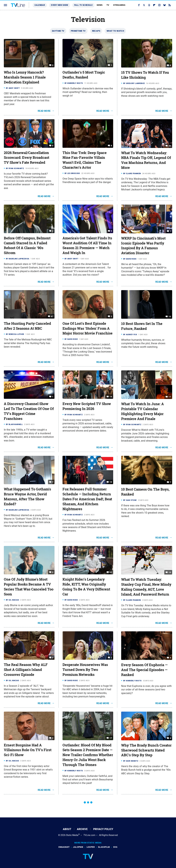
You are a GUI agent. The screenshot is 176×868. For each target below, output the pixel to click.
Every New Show (60, 5)
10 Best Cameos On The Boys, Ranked (145, 492)
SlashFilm (104, 847)
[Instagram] (159, 5)
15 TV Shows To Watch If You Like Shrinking (145, 75)
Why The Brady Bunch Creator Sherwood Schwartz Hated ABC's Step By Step (146, 750)
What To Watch (115, 31)
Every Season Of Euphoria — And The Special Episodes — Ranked (144, 670)
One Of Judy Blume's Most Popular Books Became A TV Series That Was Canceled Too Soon (29, 587)
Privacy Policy (103, 829)
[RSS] (170, 5)
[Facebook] (139, 5)
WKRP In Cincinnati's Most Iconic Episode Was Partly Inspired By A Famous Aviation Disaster (143, 246)
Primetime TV (78, 31)
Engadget (64, 847)
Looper (91, 847)
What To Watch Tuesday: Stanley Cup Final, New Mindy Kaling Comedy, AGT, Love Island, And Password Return (146, 587)
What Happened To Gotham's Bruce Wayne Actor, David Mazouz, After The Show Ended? (27, 496)
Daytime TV (58, 31)
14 (111, 397)
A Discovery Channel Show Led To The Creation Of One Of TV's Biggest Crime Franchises (29, 411)
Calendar (40, 5)
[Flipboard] (154, 5)
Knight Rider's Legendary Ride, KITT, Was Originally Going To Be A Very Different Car (86, 587)
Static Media (72, 835)
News (100, 5)
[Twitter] (144, 5)
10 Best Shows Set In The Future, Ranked (142, 326)
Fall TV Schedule (83, 5)
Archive (82, 829)
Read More (44, 111)
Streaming (119, 5)
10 (170, 317)
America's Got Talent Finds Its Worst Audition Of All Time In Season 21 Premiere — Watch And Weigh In (87, 245)
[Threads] (149, 5)
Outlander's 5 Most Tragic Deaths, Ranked (84, 75)
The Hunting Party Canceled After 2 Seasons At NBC (27, 326)
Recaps (96, 31)
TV (108, 5)
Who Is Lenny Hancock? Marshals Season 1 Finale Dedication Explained (25, 77)
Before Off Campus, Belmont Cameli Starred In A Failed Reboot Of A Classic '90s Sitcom (27, 245)
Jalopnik (78, 847)
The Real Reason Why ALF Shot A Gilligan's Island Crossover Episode (26, 670)
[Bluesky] (164, 5)
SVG (115, 847)
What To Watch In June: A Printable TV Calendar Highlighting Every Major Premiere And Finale (143, 411)
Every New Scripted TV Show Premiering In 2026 (87, 406)
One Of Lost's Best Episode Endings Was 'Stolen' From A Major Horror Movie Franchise (88, 328)
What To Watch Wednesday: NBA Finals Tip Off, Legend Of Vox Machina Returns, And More (146, 160)
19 (111, 482)
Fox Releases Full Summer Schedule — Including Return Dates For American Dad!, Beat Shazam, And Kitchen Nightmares (87, 499)
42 (111, 572)
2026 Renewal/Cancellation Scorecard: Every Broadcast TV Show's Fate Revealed (27, 158)
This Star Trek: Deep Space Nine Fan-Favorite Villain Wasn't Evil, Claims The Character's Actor (85, 160)
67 (52, 316)
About (67, 829)
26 (170, 146)
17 (170, 397)
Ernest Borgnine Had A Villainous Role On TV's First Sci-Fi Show (28, 750)
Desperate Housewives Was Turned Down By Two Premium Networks (85, 670)
